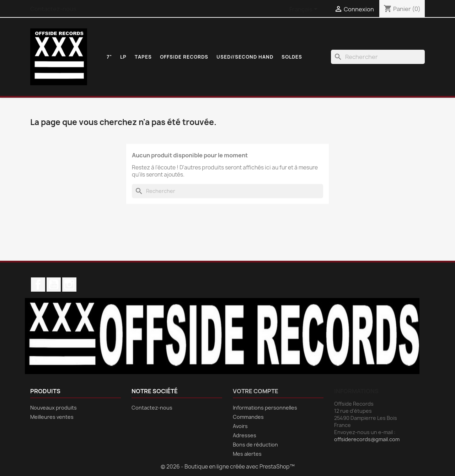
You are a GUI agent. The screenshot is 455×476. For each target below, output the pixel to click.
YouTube (54, 285)
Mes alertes (247, 454)
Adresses (245, 435)
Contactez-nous (53, 9)
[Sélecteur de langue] (305, 10)
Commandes (248, 417)
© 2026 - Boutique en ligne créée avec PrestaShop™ (228, 467)
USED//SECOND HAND (245, 57)
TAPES (143, 57)
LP (123, 57)
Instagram (69, 285)
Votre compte (256, 391)
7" (109, 57)
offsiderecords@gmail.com (367, 439)
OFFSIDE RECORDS (184, 57)
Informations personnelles (265, 408)
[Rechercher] (378, 57)
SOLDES (292, 57)
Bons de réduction (255, 445)
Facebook (38, 285)
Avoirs (240, 426)
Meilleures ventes (52, 417)
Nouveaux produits (53, 408)
